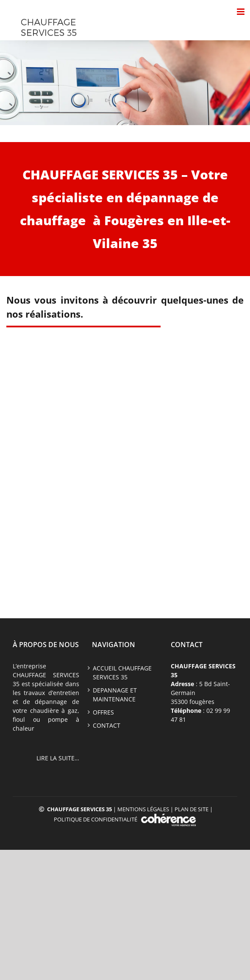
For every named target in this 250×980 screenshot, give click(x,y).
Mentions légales (143, 809)
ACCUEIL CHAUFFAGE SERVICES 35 (122, 673)
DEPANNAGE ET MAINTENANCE (115, 695)
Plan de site (192, 809)
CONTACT (107, 725)
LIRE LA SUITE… (58, 758)
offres (103, 712)
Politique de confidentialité (96, 819)
